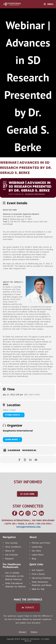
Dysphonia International (18, 431)
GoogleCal (29, 450)
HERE (15, 210)
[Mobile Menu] (48, 4)
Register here (20, 268)
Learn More (12, 440)
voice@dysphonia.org (28, 527)
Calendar (14, 450)
